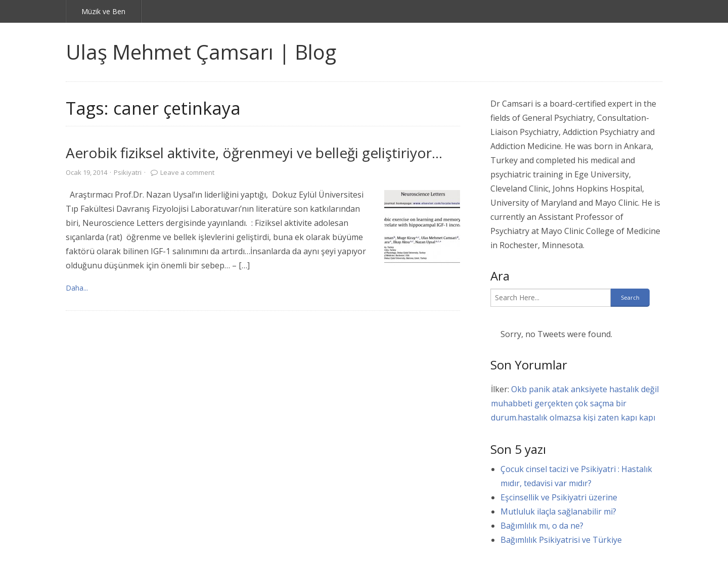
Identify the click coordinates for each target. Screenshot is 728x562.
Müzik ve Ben (103, 11)
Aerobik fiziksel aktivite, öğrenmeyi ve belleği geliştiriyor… (254, 153)
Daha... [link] (77, 288)
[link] (422, 228)
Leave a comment (187, 172)
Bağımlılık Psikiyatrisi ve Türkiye (561, 540)
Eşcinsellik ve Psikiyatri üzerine (559, 497)
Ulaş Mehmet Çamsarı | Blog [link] (201, 52)
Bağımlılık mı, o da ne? (542, 526)
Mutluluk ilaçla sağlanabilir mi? (558, 511)
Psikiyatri (128, 172)
